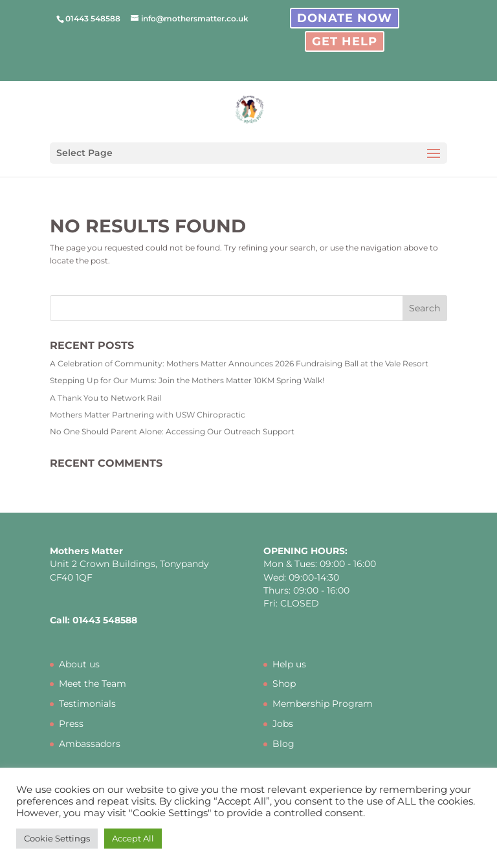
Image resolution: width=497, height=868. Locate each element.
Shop (284, 684)
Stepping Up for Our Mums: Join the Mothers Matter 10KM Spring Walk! (187, 380)
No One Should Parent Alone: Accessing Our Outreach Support (172, 431)
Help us (289, 664)
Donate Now (345, 18)
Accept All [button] (133, 838)
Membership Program (323, 704)
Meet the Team (93, 684)
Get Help (345, 41)
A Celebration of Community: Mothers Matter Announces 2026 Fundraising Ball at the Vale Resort (239, 363)
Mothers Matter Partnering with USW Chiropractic (148, 415)
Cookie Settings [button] (57, 838)
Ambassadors (90, 744)
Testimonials (87, 704)
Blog (283, 744)
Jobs (283, 724)
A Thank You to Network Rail (105, 398)
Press (71, 724)
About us (79, 664)
